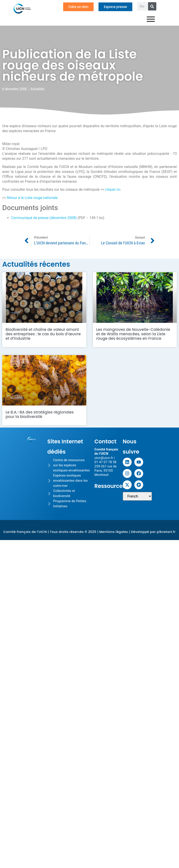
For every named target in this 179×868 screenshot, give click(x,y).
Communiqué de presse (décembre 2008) (44, 218)
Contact (106, 441)
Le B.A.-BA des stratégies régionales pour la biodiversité (40, 414)
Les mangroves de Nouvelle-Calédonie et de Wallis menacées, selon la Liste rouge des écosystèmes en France (133, 334)
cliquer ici (113, 189)
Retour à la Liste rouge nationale (32, 198)
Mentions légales (114, 532)
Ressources (110, 486)
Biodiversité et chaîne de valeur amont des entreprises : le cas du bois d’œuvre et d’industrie (43, 334)
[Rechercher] (152, 6)
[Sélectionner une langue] (137, 496)
